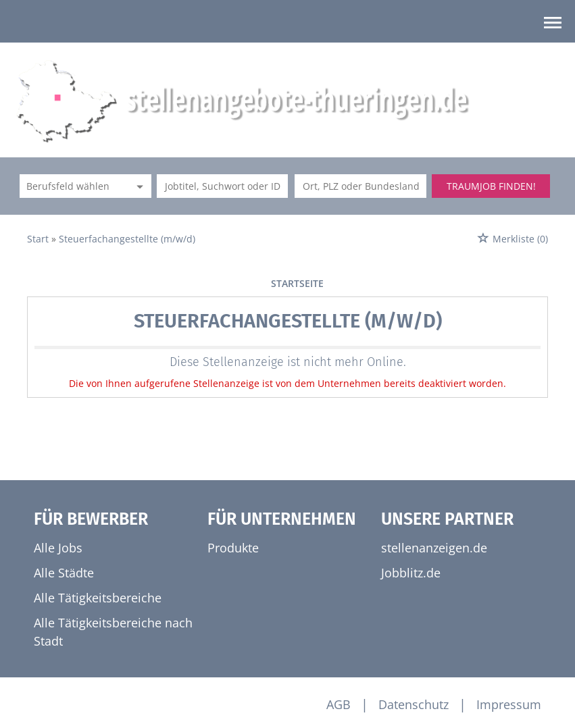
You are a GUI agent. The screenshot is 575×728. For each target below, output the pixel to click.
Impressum (509, 704)
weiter (524, 283)
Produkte (233, 548)
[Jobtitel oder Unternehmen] (223, 186)
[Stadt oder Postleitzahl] (360, 186)
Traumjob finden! (491, 186)
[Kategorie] (72, 186)
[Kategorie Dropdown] (138, 186)
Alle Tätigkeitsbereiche (98, 598)
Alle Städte (64, 573)
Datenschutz (414, 704)
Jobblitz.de (411, 573)
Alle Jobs (58, 548)
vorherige (60, 283)
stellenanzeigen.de (434, 548)
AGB (339, 704)
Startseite (297, 283)
